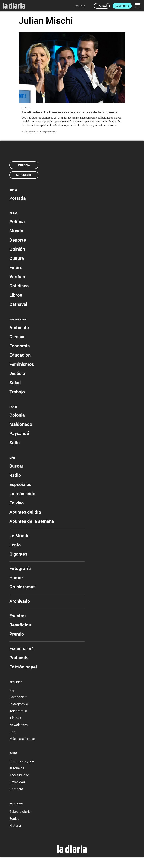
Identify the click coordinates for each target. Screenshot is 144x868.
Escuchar (21, 649)
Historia (15, 826)
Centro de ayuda (22, 761)
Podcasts (19, 658)
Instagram (19, 704)
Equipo (14, 819)
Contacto (16, 789)
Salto (15, 443)
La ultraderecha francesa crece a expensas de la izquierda (70, 112)
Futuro (16, 268)
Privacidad (17, 782)
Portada (18, 198)
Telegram (18, 711)
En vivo (17, 503)
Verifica (17, 277)
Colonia (17, 415)
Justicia (17, 374)
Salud (15, 383)
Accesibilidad (19, 775)
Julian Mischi (28, 131)
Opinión (17, 249)
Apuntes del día (25, 512)
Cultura (17, 258)
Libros (16, 295)
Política (17, 222)
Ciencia (17, 337)
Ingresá (102, 6)
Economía (20, 346)
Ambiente (19, 328)
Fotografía (20, 569)
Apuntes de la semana (32, 521)
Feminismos (22, 364)
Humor (16, 578)
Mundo (16, 231)
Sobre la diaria (20, 812)
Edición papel (23, 667)
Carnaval (18, 304)
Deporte (18, 240)
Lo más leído (22, 494)
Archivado (20, 601)
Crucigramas (22, 587)
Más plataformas (22, 739)
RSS (12, 732)
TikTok (16, 718)
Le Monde (19, 536)
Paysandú (19, 434)
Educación (20, 355)
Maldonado (21, 424)
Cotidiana (19, 286)
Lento (15, 545)
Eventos (17, 616)
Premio (17, 634)
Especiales (20, 485)
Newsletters (18, 725)
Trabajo (17, 392)
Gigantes (18, 554)
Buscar (16, 466)
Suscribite (122, 6)
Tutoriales (17, 768)
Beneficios (20, 625)
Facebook (18, 697)
